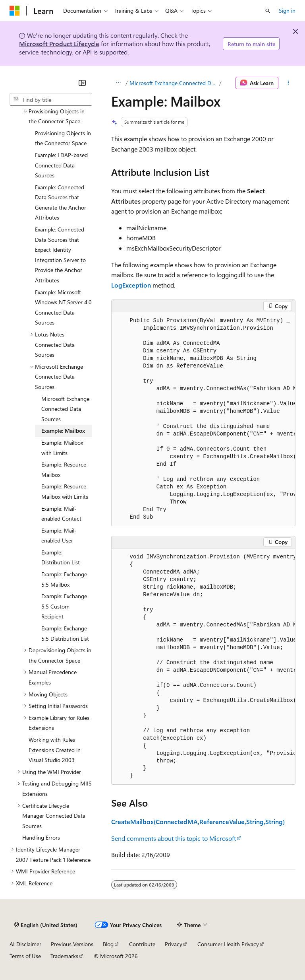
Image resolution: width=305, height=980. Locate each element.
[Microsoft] (15, 11)
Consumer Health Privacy (228, 944)
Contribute (142, 944)
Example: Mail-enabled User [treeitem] (59, 536)
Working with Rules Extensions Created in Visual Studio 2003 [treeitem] (55, 750)
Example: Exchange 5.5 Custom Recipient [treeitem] (64, 606)
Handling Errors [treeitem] (41, 837)
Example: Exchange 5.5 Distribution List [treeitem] (65, 633)
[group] (203, 419)
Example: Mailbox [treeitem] (63, 431)
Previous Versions (72, 944)
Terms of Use (25, 956)
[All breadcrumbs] (118, 83)
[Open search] (268, 11)
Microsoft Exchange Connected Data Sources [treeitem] (65, 409)
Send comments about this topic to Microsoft (174, 838)
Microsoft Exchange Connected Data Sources (174, 83)
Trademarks (64, 956)
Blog (108, 944)
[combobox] (51, 99)
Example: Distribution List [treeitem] (61, 557)
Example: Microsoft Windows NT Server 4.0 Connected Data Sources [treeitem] (63, 307)
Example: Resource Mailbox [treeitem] (64, 470)
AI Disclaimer (25, 944)
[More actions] (289, 83)
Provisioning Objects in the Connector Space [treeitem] (63, 138)
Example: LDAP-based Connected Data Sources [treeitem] (61, 165)
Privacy (174, 944)
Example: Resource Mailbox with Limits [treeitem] (65, 491)
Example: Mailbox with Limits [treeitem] (62, 448)
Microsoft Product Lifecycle (59, 44)
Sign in (287, 11)
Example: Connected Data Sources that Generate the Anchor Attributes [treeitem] (61, 202)
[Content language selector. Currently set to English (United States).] (46, 925)
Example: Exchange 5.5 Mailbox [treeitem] (64, 579)
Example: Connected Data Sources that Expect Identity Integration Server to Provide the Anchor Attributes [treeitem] (60, 255)
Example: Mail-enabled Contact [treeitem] (61, 514)
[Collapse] (82, 83)
